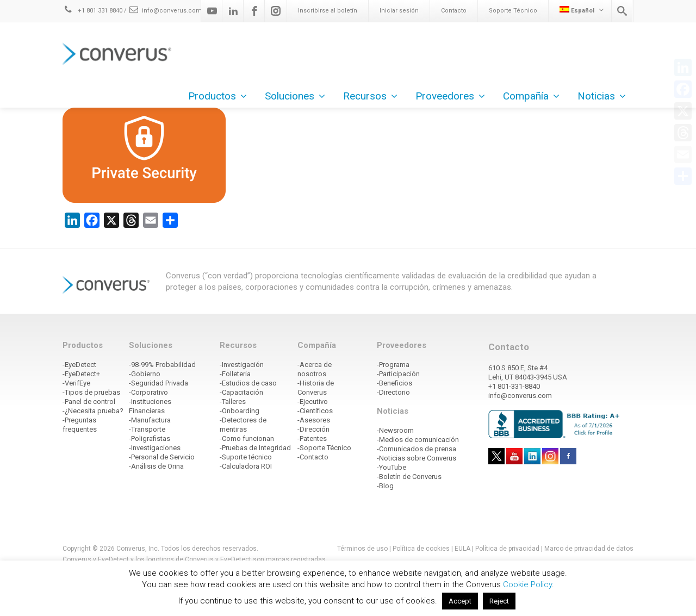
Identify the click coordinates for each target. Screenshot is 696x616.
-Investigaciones (155, 448)
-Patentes (312, 438)
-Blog (385, 486)
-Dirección (313, 429)
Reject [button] (499, 601)
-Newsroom (395, 430)
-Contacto (313, 457)
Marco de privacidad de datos (589, 549)
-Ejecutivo (313, 402)
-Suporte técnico (246, 457)
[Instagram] (276, 11)
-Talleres (233, 402)
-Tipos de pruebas (91, 392)
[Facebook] (254, 11)
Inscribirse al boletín (328, 11)
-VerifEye (76, 383)
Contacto (454, 11)
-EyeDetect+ (81, 374)
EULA (462, 549)
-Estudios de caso (248, 383)
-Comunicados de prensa (417, 449)
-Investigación (242, 365)
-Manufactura (150, 420)
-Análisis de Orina (156, 466)
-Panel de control (89, 402)
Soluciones (295, 96)
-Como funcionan (247, 438)
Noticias (602, 96)
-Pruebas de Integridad (255, 448)
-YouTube (391, 467)
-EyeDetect (79, 365)
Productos (217, 96)
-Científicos (315, 411)
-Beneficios (394, 383)
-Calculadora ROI (246, 466)
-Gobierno (145, 374)
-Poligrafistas (150, 438)
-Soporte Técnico (324, 448)
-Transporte (147, 429)
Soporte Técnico (513, 11)
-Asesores (314, 420)
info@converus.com (165, 11)
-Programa (393, 365)
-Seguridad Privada (159, 383)
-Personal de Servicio (162, 457)
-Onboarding (240, 411)
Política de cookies (421, 549)
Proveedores (450, 96)
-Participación (398, 374)
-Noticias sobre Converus (417, 458)
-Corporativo (148, 392)
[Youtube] (212, 11)
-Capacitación (241, 392)
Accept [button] (460, 601)
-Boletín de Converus (409, 477)
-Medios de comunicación (418, 440)
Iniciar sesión (399, 11)
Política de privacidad (508, 549)
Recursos (370, 96)
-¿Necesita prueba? (93, 411)
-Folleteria (235, 374)
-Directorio (393, 392)
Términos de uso (362, 549)
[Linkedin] (233, 11)
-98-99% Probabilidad (162, 365)
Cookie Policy (527, 584)
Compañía (531, 96)
